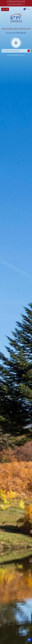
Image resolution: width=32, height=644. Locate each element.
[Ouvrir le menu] (5, 9)
